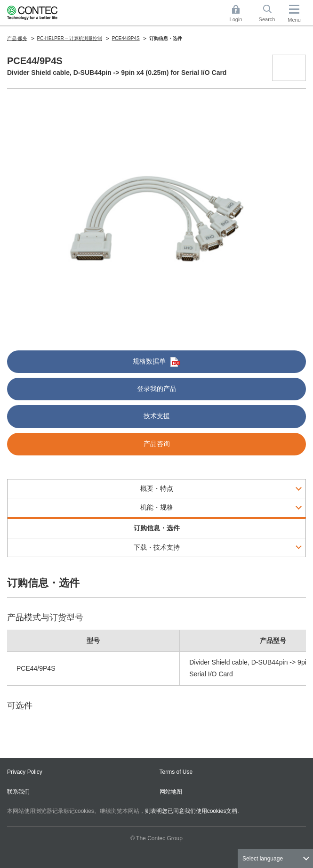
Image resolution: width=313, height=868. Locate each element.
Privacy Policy (25, 772)
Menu (294, 20)
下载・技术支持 (157, 547)
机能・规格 (157, 507)
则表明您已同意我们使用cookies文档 (191, 811)
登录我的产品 (157, 389)
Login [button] (241, 13)
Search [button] (271, 13)
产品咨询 (157, 444)
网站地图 (171, 792)
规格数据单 (156, 362)
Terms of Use (176, 772)
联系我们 (18, 792)
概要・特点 (157, 488)
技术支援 (157, 416)
